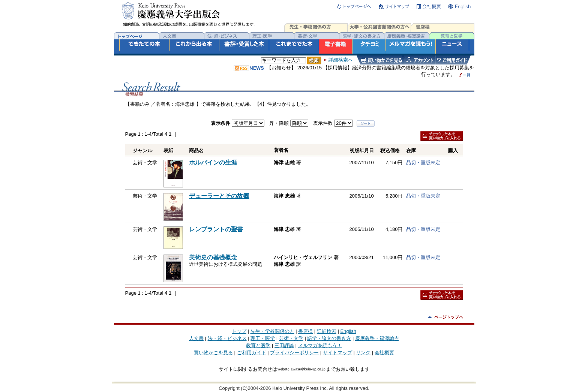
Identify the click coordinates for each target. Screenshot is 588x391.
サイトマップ (337, 353)
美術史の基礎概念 (213, 257)
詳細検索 (327, 331)
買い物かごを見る (213, 353)
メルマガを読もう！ (320, 345)
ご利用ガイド (252, 353)
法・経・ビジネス (227, 338)
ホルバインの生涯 (213, 163)
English (348, 331)
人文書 (196, 338)
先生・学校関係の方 (272, 331)
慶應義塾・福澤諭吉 (377, 338)
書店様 (305, 331)
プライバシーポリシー (294, 353)
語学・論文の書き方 (329, 338)
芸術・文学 (291, 338)
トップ (239, 331)
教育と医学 (258, 345)
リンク (363, 353)
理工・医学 (263, 338)
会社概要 (384, 353)
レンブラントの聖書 (216, 229)
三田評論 (284, 345)
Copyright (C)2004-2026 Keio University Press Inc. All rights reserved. (294, 388)
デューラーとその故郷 (219, 196)
